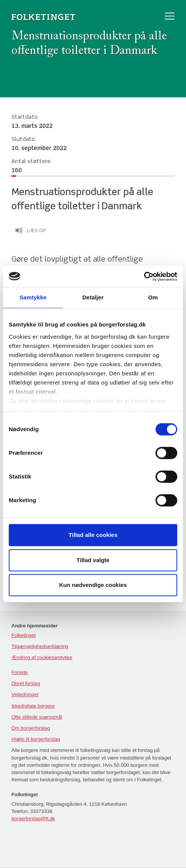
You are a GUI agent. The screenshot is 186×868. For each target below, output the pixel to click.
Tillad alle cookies (93, 535)
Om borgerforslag (31, 728)
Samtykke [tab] (33, 297)
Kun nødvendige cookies (93, 585)
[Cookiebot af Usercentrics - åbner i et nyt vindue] (144, 276)
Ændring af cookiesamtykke (42, 657)
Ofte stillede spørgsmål (37, 717)
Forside (20, 672)
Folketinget (24, 635)
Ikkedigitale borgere (33, 706)
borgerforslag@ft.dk (33, 819)
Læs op (30, 231)
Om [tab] (153, 297)
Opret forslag (26, 683)
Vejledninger (25, 694)
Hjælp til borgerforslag (36, 739)
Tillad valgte (93, 560)
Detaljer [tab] (93, 297)
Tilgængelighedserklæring (40, 646)
